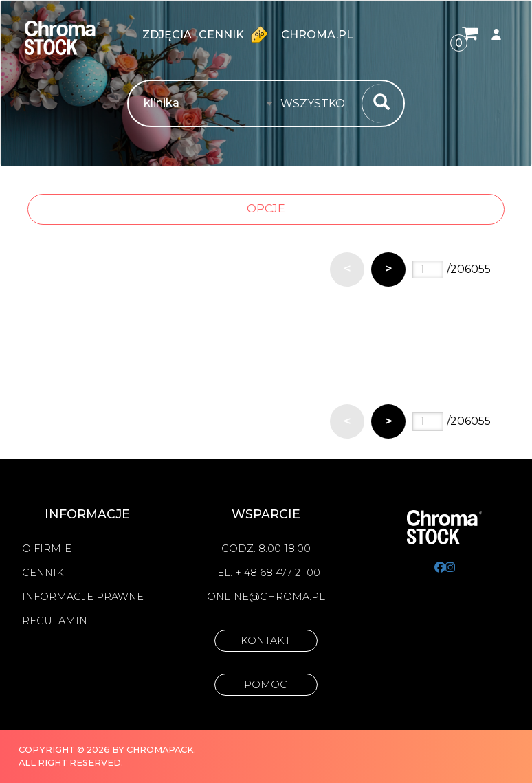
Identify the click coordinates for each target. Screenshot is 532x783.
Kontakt (266, 641)
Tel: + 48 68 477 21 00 (266, 573)
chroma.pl (317, 35)
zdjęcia (167, 35)
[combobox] (317, 104)
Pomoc (266, 685)
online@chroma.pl (266, 597)
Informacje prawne (83, 597)
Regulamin (55, 621)
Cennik (236, 34)
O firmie (47, 549)
